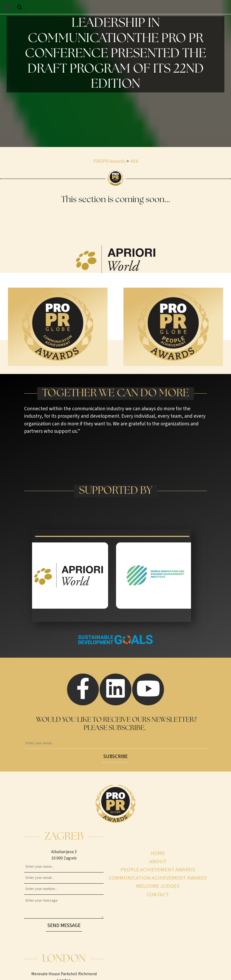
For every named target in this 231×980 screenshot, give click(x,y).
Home (158, 853)
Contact (158, 895)
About (158, 861)
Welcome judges (158, 886)
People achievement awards (158, 870)
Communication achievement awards (158, 878)
